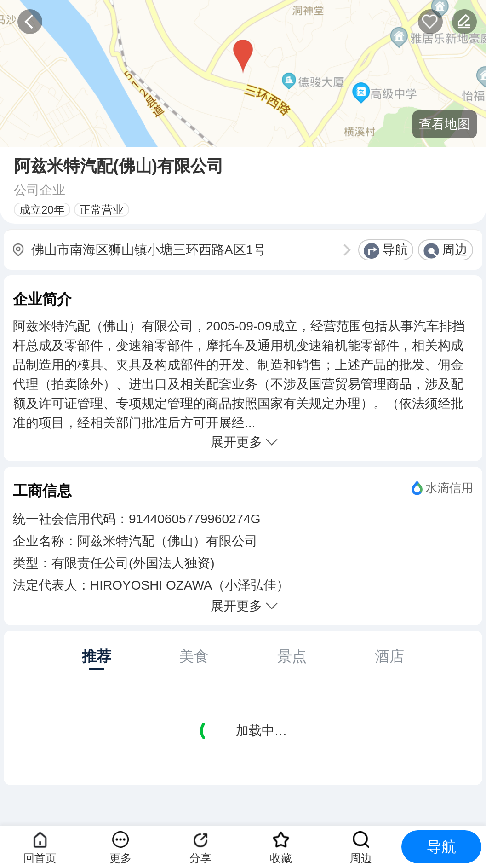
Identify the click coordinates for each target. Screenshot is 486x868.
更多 (120, 858)
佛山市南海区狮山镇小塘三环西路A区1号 (149, 250)
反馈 (464, 22)
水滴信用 (449, 488)
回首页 (40, 858)
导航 (395, 250)
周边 (455, 250)
